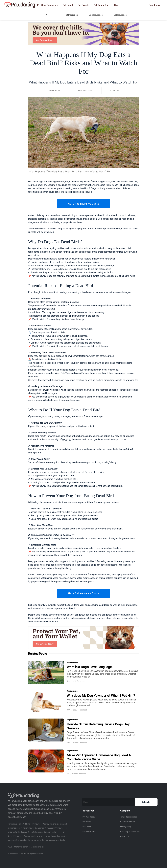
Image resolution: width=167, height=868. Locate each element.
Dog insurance (73, 662)
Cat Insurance (120, 15)
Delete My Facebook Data (130, 832)
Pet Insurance (71, 15)
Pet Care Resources (48, 5)
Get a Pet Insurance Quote (84, 204)
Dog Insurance (96, 15)
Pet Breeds (83, 5)
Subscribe (146, 802)
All (47, 15)
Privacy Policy (126, 827)
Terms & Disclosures (129, 817)
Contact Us (125, 836)
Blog (117, 5)
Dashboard (155, 5)
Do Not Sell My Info (128, 822)
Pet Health (68, 5)
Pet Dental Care (102, 5)
